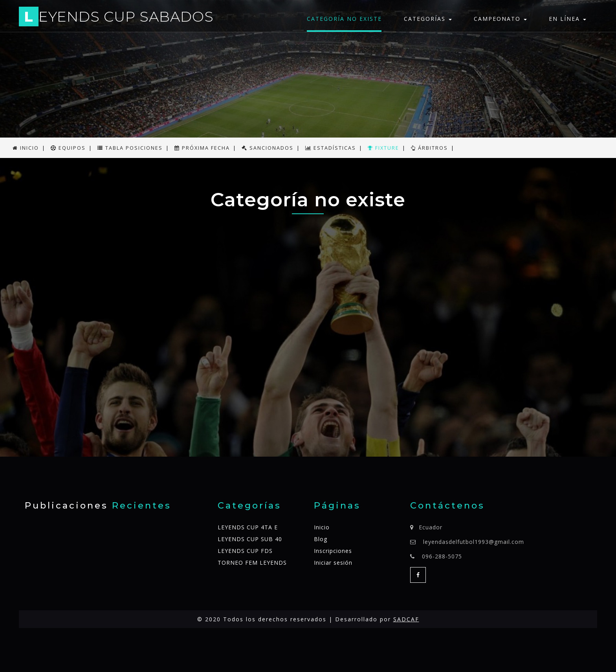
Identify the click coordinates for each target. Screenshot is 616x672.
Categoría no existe (344, 19)
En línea (567, 19)
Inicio (322, 527)
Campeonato (500, 19)
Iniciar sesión (333, 563)
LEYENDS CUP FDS (245, 551)
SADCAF (406, 619)
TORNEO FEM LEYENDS (252, 563)
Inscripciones (333, 551)
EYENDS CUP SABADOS (116, 18)
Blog (321, 539)
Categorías (428, 19)
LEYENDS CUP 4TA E (248, 527)
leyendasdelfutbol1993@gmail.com (474, 542)
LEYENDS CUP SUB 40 (250, 539)
